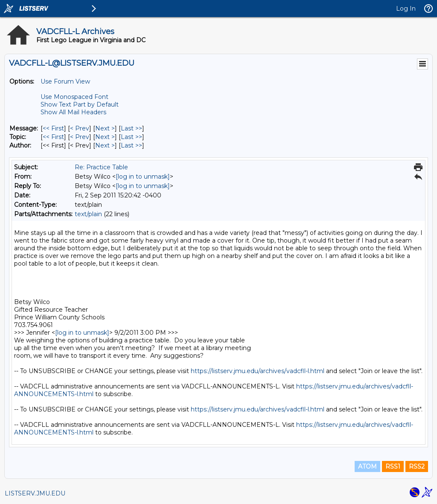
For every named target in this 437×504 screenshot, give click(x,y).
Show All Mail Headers (73, 112)
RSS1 (393, 466)
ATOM (367, 466)
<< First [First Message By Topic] (53, 137)
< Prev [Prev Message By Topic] (80, 137)
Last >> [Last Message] (131, 128)
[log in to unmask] (143, 177)
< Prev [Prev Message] (80, 128)
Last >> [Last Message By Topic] (131, 137)
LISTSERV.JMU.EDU (35, 493)
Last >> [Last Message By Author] (131, 145)
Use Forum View (65, 81)
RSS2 (417, 466)
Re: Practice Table (101, 167)
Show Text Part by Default (80, 104)
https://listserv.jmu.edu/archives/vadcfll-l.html (258, 371)
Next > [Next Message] (105, 128)
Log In (406, 9)
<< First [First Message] (53, 128)
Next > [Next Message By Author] (105, 145)
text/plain (88, 214)
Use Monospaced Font (74, 97)
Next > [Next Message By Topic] (105, 137)
